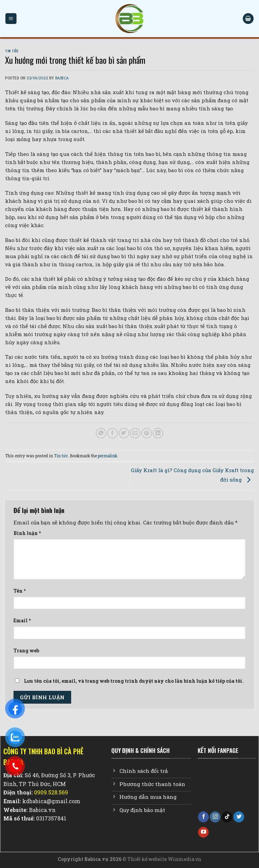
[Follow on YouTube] (203, 832)
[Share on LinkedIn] (158, 433)
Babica (62, 78)
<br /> (227, 787)
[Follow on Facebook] (203, 817)
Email (22, 620)
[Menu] (11, 19)
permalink (108, 456)
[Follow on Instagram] (215, 817)
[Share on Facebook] (112, 433)
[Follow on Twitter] (239, 817)
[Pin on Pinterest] (147, 433)
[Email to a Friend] (135, 433)
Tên (20, 591)
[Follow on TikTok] (227, 817)
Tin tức (12, 51)
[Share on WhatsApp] (101, 433)
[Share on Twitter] (124, 433)
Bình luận (27, 533)
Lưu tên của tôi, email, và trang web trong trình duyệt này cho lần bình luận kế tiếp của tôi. (134, 681)
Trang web (26, 650)
